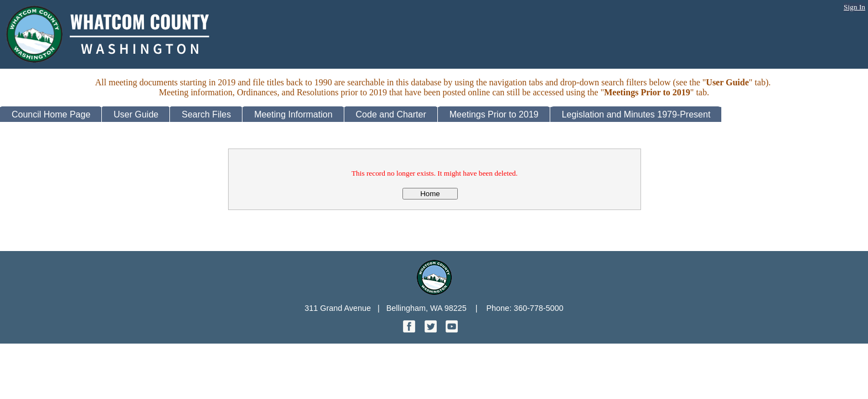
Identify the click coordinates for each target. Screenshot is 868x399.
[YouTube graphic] (452, 329)
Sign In (854, 7)
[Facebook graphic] (410, 329)
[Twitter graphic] (432, 329)
